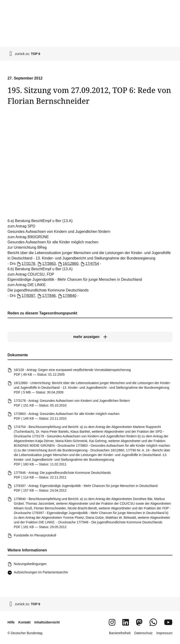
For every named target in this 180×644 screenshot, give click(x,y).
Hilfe (11, 622)
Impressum (164, 633)
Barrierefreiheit (120, 633)
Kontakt (24, 622)
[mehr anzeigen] (90, 337)
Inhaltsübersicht (47, 622)
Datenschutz (143, 633)
